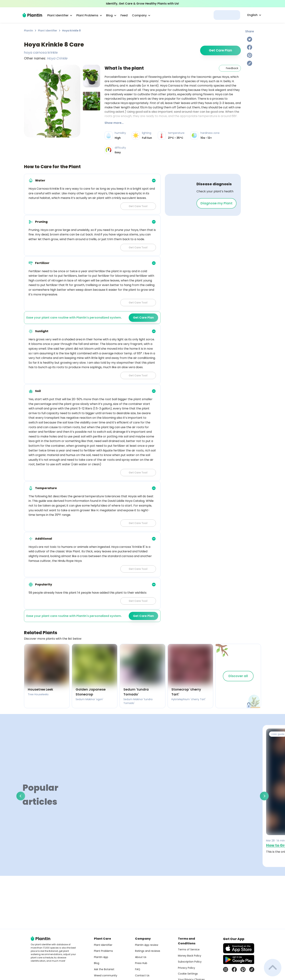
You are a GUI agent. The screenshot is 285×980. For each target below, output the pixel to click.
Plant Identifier (48, 31)
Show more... (114, 123)
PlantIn (29, 31)
